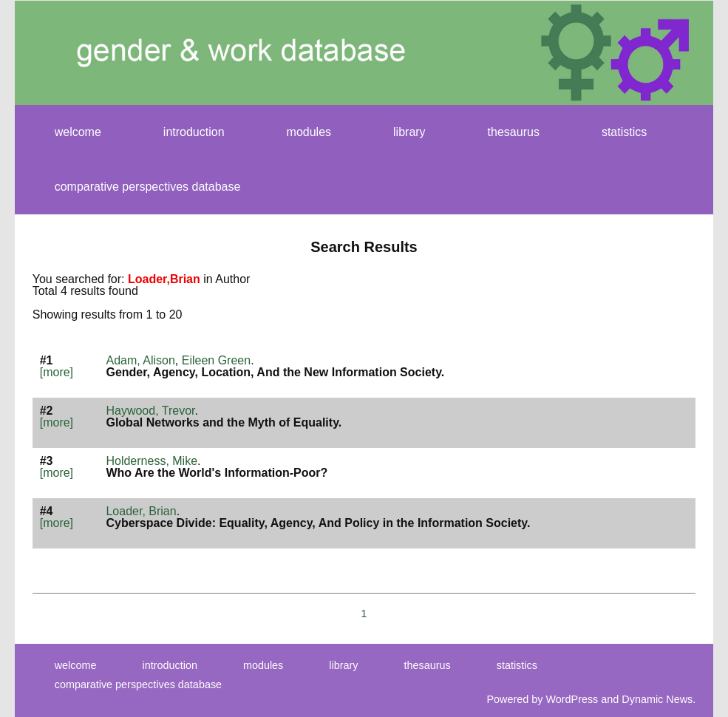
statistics (624, 132)
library (409, 132)
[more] (57, 372)
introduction (194, 132)
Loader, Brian (141, 511)
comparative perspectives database (148, 187)
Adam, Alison (140, 360)
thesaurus (514, 132)
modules (309, 132)
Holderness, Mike (152, 461)
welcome (78, 132)
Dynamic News (657, 699)
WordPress (572, 699)
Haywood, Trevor (150, 411)
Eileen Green (216, 360)
